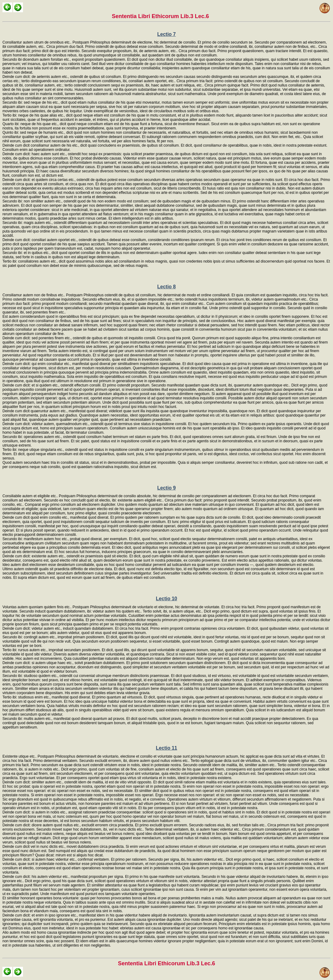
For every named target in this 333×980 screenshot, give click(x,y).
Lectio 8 (166, 287)
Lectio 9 (166, 488)
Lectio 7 (166, 34)
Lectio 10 (166, 599)
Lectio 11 (166, 748)
